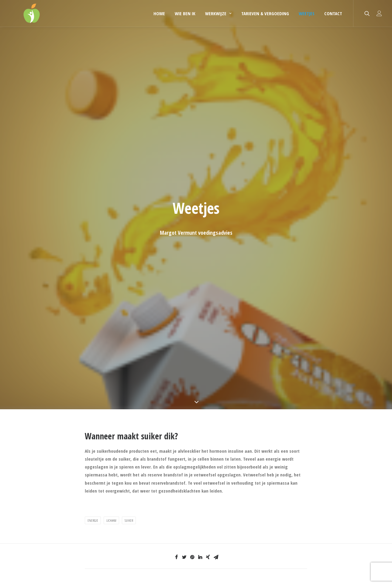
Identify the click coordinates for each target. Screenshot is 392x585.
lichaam (111, 520)
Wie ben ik (185, 13)
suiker (129, 520)
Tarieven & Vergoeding (265, 13)
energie (93, 520)
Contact (333, 13)
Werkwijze (218, 13)
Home (159, 13)
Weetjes (307, 13)
